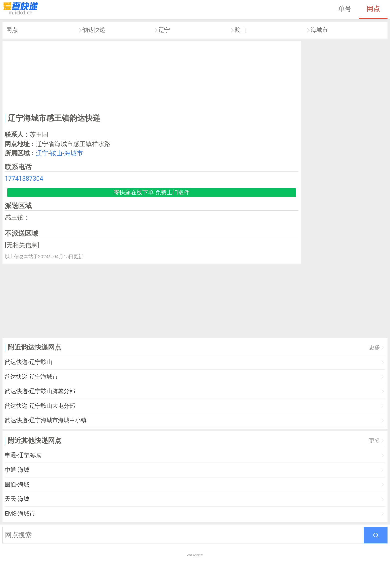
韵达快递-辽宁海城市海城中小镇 (46, 420)
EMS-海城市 (20, 514)
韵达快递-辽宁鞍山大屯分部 (40, 406)
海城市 (319, 30)
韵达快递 (94, 30)
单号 (345, 9)
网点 (373, 9)
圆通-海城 (17, 485)
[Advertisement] (152, 76)
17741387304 (24, 179)
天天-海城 (17, 499)
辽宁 (164, 30)
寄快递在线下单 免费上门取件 (152, 193)
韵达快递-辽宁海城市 (31, 377)
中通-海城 (17, 470)
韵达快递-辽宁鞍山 (28, 362)
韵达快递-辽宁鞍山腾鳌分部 (40, 391)
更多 (375, 347)
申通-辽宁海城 (23, 455)
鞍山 (240, 30)
